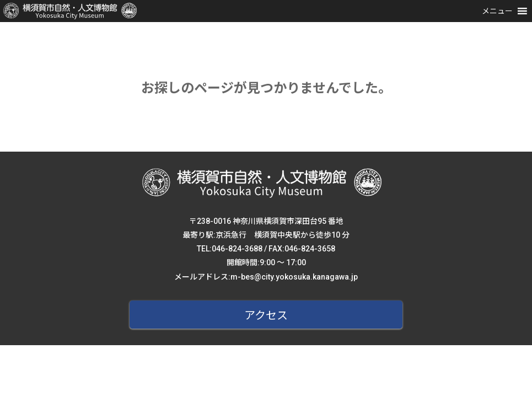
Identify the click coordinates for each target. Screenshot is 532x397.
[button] (497, 11)
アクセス (266, 315)
